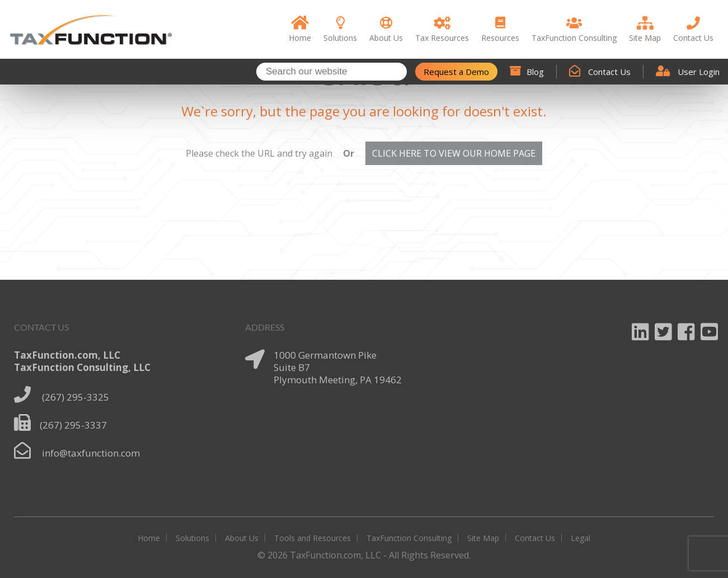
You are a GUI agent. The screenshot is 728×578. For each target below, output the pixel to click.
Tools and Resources (313, 538)
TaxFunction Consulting (409, 538)
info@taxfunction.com (91, 453)
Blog (527, 72)
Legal (581, 538)
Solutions (192, 538)
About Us (242, 538)
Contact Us (600, 72)
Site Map (483, 538)
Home (149, 538)
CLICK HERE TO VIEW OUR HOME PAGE (454, 153)
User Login (688, 72)
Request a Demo (456, 72)
